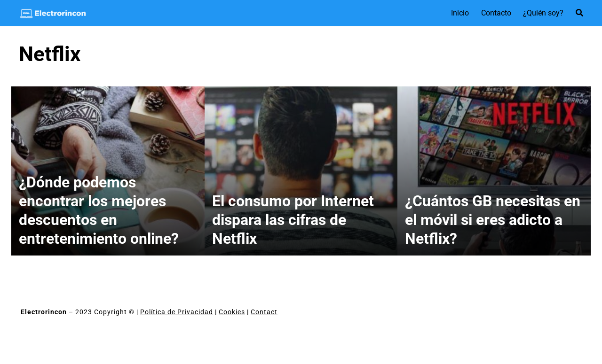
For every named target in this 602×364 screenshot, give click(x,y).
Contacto (496, 13)
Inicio (460, 13)
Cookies (232, 312)
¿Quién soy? (543, 13)
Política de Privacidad (177, 312)
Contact (264, 312)
